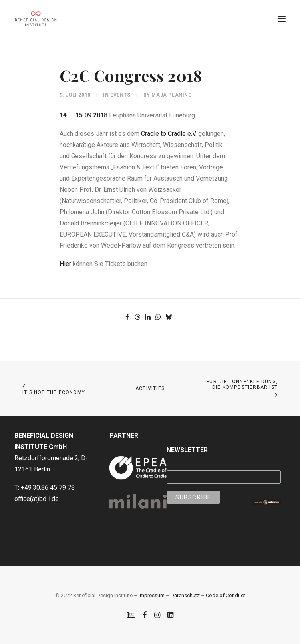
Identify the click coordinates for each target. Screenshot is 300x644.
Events (120, 95)
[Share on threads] (137, 317)
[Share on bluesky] (169, 317)
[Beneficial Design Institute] (36, 19)
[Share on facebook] (127, 317)
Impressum (152, 595)
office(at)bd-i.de (37, 499)
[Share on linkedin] (148, 317)
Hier (65, 264)
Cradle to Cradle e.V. (169, 134)
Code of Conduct (225, 595)
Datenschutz (185, 595)
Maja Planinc (172, 95)
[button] (282, 19)
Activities (150, 388)
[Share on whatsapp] (158, 317)
